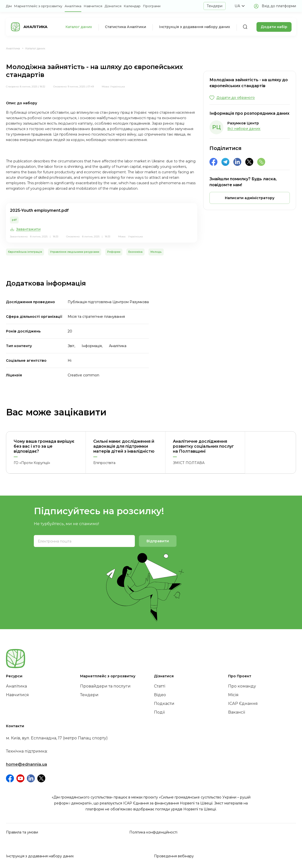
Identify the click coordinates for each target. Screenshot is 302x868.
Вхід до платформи (279, 6)
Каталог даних (79, 27)
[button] (240, 6)
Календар (132, 6)
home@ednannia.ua (26, 764)
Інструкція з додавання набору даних (195, 27)
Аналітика (73, 6)
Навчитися (93, 6)
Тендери (215, 6)
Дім (9, 6)
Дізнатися (113, 6)
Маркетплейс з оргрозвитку (38, 6)
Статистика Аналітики (126, 27)
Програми (152, 6)
